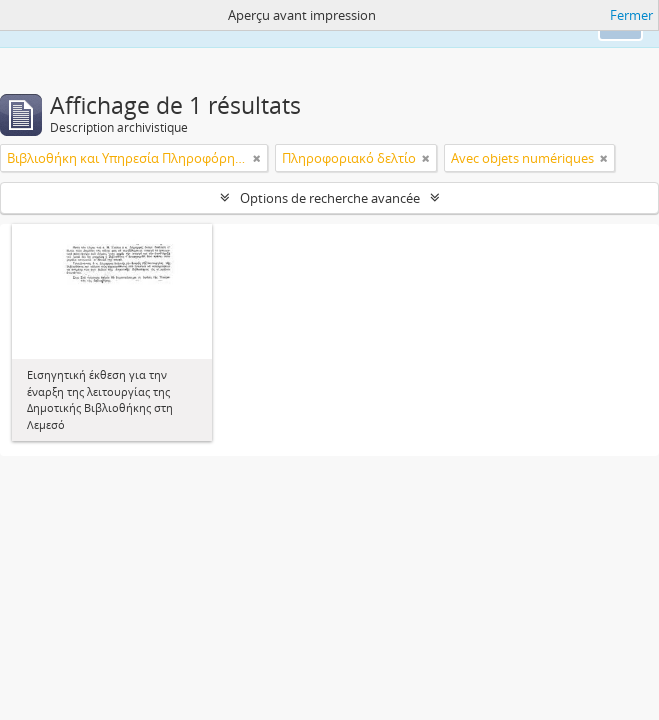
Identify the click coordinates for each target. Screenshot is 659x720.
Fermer (631, 15)
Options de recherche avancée (330, 198)
